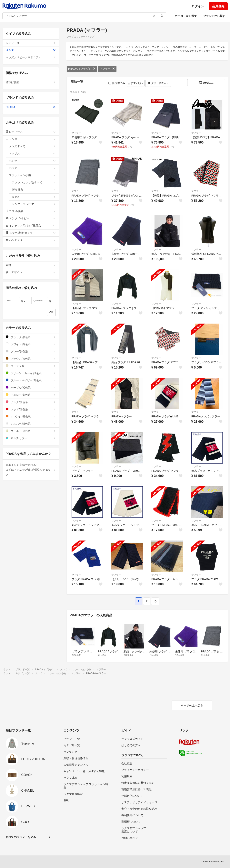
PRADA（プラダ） (82, 69)
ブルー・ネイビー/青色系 (31, 380)
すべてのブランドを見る (21, 837)
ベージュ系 (31, 366)
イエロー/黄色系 (31, 395)
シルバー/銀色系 (31, 424)
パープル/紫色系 (31, 387)
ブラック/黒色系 (31, 337)
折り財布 (34, 190)
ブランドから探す (214, 16)
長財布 (34, 197)
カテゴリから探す (186, 16)
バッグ (32, 168)
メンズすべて (32, 146)
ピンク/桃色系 (31, 402)
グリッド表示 (158, 83)
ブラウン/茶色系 (31, 359)
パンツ (32, 161)
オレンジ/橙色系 (31, 416)
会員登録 (218, 6)
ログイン (198, 6)
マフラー (107, 69)
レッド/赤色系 (31, 409)
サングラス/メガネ (34, 204)
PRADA (31, 107)
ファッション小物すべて (34, 182)
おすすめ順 (136, 83)
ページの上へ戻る (192, 705)
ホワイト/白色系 (31, 344)
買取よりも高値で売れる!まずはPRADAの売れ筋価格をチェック (31, 470)
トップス (32, 154)
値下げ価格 (31, 82)
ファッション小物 (32, 175)
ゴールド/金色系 (31, 431)
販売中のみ (117, 83)
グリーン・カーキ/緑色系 (31, 373)
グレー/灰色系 (31, 351)
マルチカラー (31, 438)
